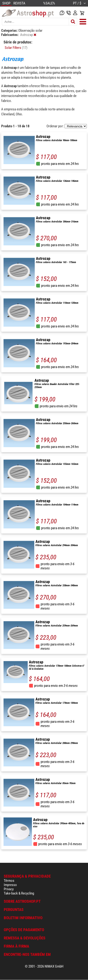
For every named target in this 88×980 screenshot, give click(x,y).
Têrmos (9, 881)
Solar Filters (16, 48)
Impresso (10, 885)
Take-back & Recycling (19, 893)
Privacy (9, 889)
